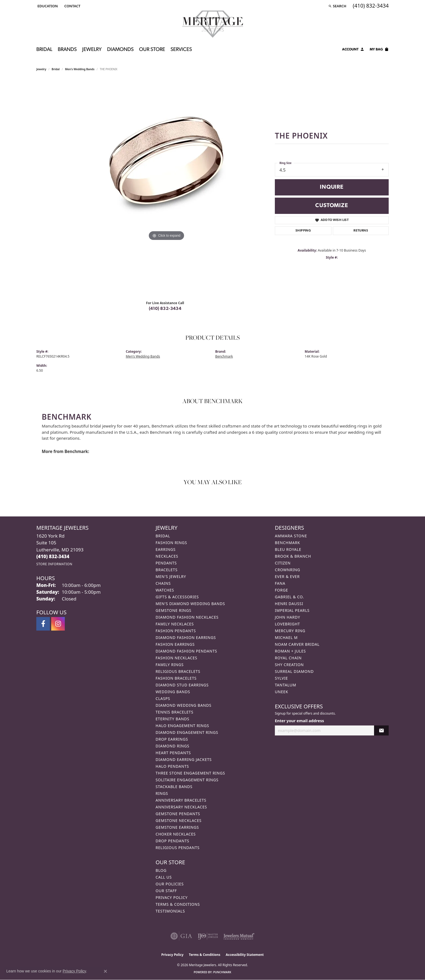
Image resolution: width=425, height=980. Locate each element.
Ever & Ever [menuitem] (287, 576)
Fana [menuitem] (280, 583)
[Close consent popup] (105, 971)
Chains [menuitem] (163, 583)
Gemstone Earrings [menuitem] (177, 827)
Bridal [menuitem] (163, 536)
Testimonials (170, 911)
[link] (72, 6)
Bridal (56, 69)
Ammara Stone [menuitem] (291, 536)
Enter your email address (299, 721)
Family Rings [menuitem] (170, 665)
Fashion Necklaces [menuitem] (176, 658)
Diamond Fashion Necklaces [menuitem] (187, 617)
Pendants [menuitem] (166, 563)
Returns (361, 231)
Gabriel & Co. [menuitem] (289, 597)
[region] (166, 188)
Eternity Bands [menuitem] (173, 719)
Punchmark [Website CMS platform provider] (222, 972)
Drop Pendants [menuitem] (172, 841)
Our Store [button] (152, 50)
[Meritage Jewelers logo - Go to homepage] (213, 24)
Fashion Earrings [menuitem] (175, 644)
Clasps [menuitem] (163, 698)
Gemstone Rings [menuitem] (173, 610)
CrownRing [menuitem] (288, 570)
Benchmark (224, 356)
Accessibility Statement (245, 955)
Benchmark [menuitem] (287, 543)
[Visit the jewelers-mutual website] (239, 936)
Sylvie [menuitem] (281, 678)
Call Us (164, 877)
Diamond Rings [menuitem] (172, 746)
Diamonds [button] (120, 50)
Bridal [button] (44, 50)
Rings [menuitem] (162, 793)
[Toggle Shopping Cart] (379, 50)
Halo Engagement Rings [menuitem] (182, 726)
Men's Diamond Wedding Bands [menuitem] (190, 604)
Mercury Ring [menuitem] (290, 631)
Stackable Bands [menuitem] (174, 787)
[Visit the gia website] (181, 936)
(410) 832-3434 (165, 309)
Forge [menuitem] (281, 590)
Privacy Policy (172, 897)
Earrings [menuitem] (166, 549)
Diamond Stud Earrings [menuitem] (182, 685)
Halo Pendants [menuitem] (172, 766)
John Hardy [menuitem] (287, 617)
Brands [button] (67, 50)
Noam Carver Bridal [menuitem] (297, 644)
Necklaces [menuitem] (167, 556)
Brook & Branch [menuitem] (293, 556)
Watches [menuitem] (165, 590)
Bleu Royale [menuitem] (288, 549)
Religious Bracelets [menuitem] (178, 671)
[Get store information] (54, 564)
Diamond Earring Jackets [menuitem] (184, 759)
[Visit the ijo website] (208, 936)
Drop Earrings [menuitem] (172, 739)
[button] (47, 6)
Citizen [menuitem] (283, 563)
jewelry (41, 69)
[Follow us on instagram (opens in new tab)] (58, 624)
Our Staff (166, 891)
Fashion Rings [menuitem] (171, 543)
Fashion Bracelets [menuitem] (176, 678)
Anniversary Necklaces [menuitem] (181, 807)
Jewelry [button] (92, 50)
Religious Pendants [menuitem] (178, 848)
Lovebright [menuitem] (287, 624)
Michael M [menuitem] (286, 637)
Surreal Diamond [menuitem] (294, 671)
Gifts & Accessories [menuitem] (177, 597)
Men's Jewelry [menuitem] (171, 576)
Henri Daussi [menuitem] (289, 604)
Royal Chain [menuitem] (288, 658)
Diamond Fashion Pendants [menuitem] (186, 651)
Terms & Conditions (178, 904)
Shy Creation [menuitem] (289, 665)
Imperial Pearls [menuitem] (292, 610)
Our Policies (170, 884)
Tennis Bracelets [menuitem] (174, 712)
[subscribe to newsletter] (381, 730)
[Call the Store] (53, 556)
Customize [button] (332, 206)
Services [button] (181, 50)
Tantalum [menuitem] (286, 685)
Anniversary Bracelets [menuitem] (181, 800)
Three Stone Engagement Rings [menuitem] (190, 773)
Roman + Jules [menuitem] (290, 651)
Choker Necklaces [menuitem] (176, 834)
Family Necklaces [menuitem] (175, 624)
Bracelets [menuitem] (167, 570)
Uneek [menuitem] (281, 692)
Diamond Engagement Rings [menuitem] (187, 732)
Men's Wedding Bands (80, 69)
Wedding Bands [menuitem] (173, 692)
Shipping (303, 231)
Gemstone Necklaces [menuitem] (179, 820)
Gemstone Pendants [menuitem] (178, 814)
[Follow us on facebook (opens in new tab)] (43, 624)
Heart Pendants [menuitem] (173, 753)
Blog (161, 870)
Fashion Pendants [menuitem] (176, 631)
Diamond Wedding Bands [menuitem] (183, 705)
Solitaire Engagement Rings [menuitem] (187, 780)
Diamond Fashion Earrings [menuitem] (186, 637)
